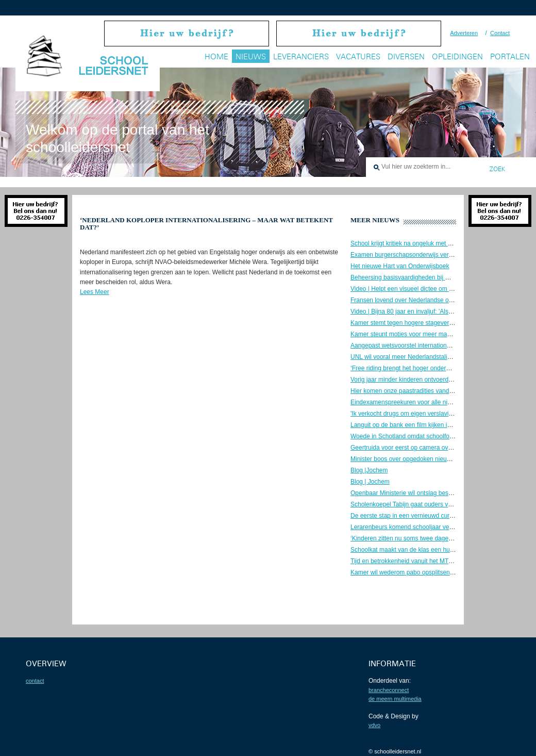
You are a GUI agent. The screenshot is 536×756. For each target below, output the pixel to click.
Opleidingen (457, 56)
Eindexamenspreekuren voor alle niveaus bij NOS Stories (429, 402)
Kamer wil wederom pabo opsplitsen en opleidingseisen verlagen (439, 572)
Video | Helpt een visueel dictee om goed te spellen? (422, 289)
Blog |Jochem (369, 470)
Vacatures (358, 56)
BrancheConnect (389, 690)
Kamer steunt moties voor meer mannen (406, 334)
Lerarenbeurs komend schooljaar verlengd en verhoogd (426, 527)
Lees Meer (95, 292)
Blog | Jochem (370, 482)
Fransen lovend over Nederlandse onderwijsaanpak (421, 300)
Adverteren (464, 33)
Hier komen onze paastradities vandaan (405, 391)
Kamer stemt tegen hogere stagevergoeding (411, 323)
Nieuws (251, 56)
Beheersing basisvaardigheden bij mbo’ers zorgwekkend (428, 277)
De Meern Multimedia (395, 699)
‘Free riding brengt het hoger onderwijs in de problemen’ (427, 368)
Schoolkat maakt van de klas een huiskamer (411, 550)
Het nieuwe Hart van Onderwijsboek (400, 266)
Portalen (510, 56)
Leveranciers (301, 56)
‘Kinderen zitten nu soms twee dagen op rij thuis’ (417, 538)
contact (35, 681)
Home (216, 56)
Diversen (406, 56)
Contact (500, 33)
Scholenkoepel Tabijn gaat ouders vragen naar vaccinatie (429, 504)
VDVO (374, 725)
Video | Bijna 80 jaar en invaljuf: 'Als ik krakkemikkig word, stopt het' (443, 311)
